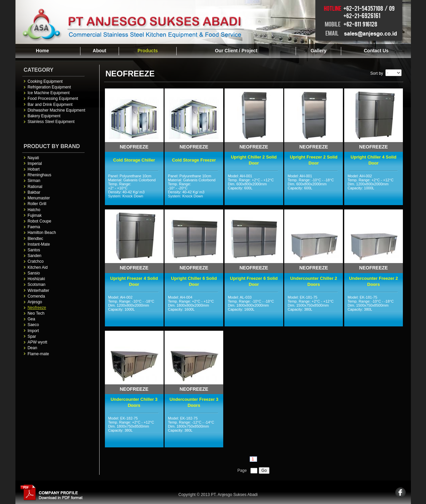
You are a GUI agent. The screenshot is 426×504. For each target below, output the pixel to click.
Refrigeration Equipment (49, 87)
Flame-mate (38, 354)
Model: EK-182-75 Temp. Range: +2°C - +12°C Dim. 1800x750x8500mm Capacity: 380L (134, 431)
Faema (34, 227)
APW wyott (37, 342)
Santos (34, 250)
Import (33, 331)
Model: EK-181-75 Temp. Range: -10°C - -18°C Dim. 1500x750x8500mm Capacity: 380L (374, 310)
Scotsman (36, 285)
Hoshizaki (36, 279)
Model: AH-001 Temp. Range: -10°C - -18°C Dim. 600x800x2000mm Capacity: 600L (314, 189)
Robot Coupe (39, 221)
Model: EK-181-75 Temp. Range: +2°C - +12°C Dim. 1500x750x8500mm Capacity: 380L (314, 310)
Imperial (35, 164)
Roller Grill (37, 204)
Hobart (34, 169)
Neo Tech (36, 313)
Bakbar (34, 192)
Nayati (33, 158)
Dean (32, 348)
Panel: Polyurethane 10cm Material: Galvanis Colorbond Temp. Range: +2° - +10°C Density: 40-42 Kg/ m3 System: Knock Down (134, 189)
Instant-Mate (39, 244)
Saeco (33, 325)
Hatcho (34, 210)
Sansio (34, 273)
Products (148, 51)
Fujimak (35, 215)
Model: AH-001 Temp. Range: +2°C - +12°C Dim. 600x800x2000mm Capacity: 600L (254, 189)
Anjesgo (35, 302)
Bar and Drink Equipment (50, 105)
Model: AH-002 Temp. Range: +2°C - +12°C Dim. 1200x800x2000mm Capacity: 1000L (374, 189)
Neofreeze (37, 308)
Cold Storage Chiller (134, 160)
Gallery (319, 51)
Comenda (36, 296)
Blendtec (35, 239)
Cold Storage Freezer (194, 160)
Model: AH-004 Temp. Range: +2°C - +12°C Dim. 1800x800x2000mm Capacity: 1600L (194, 310)
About (100, 51)
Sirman (34, 181)
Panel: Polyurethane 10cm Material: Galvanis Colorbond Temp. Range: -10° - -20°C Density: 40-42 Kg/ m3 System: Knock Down (194, 189)
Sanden (34, 256)
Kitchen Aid (38, 267)
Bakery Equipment (44, 116)
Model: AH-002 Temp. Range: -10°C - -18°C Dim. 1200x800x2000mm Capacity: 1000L (134, 310)
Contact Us (376, 51)
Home (42, 51)
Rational (35, 187)
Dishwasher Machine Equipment (56, 110)
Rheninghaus (39, 175)
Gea (31, 319)
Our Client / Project (236, 51)
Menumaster (39, 198)
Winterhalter (38, 291)
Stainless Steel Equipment (51, 122)
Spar (32, 336)
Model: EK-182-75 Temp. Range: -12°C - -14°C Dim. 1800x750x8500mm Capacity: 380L (194, 431)
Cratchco (36, 261)
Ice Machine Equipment (48, 93)
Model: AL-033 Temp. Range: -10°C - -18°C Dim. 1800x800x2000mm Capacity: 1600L (254, 310)
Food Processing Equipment (53, 99)
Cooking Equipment (45, 81)
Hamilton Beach (42, 233)
